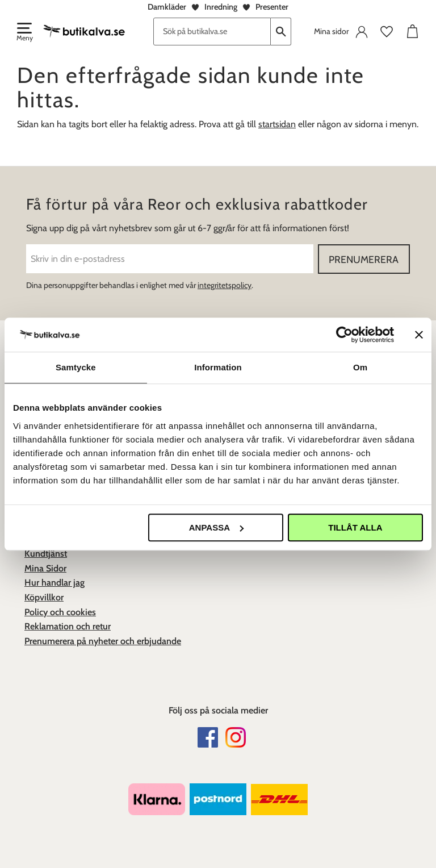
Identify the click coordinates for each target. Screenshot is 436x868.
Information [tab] (218, 367)
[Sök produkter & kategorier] (212, 32)
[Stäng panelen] (419, 335)
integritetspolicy (225, 285)
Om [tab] (360, 367)
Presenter (272, 7)
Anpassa (216, 527)
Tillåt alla (355, 527)
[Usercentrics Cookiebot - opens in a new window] (344, 335)
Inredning (221, 7)
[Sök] (281, 32)
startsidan (277, 124)
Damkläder (167, 7)
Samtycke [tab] (76, 367)
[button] (24, 33)
